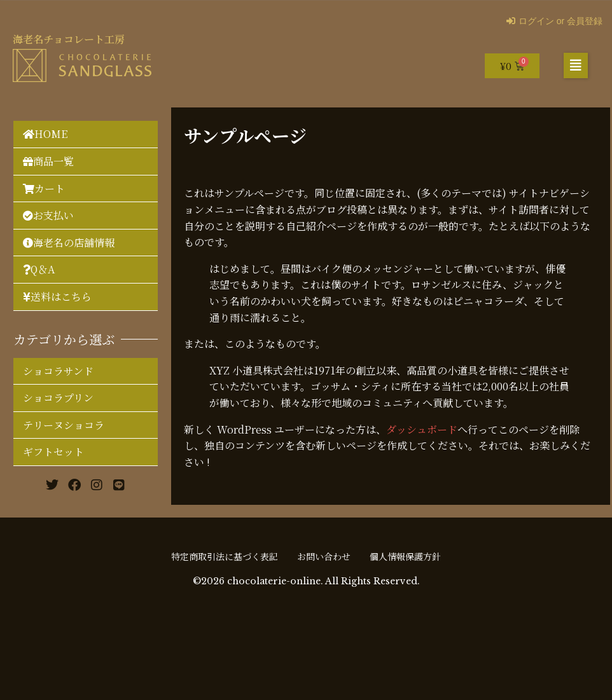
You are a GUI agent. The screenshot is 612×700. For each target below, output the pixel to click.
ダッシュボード (422, 429)
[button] (576, 65)
